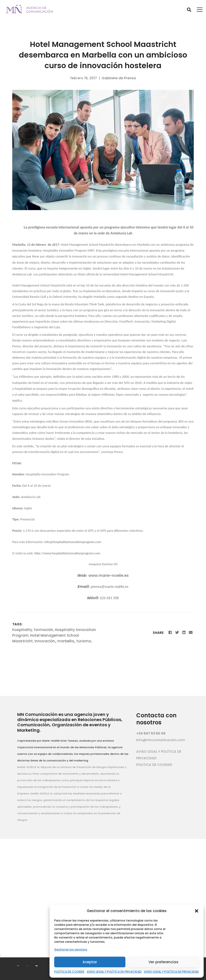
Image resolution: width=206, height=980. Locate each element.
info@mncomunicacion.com (161, 740)
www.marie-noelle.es (109, 575)
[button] (197, 911)
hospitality (22, 630)
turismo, (84, 641)
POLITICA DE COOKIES (154, 765)
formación (44, 630)
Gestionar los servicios (71, 949)
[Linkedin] (184, 633)
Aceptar (90, 962)
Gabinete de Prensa (119, 78)
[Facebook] (170, 633)
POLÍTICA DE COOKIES (69, 972)
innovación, (45, 641)
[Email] (191, 633)
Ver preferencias (163, 962)
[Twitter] (177, 633)
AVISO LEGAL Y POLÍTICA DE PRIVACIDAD (114, 972)
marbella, (66, 641)
